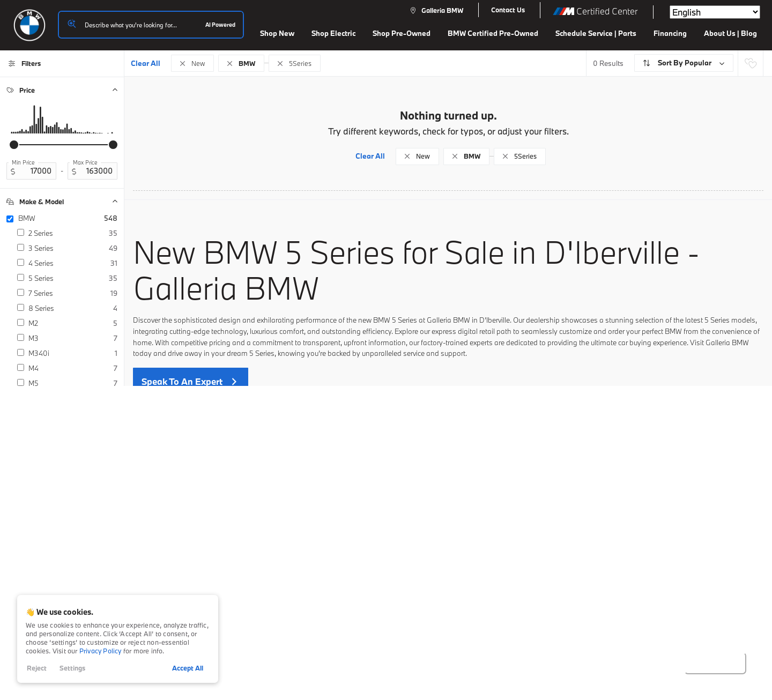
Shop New (277, 33)
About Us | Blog (730, 33)
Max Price (85, 162)
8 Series (73, 308)
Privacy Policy (101, 651)
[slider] (14, 145)
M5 (73, 383)
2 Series (73, 233)
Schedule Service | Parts (596, 33)
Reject (37, 668)
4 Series (73, 263)
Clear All (146, 63)
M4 (73, 368)
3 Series (73, 248)
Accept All (188, 668)
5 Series (73, 278)
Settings (72, 668)
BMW (68, 218)
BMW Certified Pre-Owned (493, 33)
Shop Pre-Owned (402, 33)
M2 (73, 323)
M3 (73, 338)
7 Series (73, 293)
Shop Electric (333, 33)
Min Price (23, 162)
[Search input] (151, 25)
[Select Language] (715, 12)
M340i (73, 353)
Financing (670, 33)
